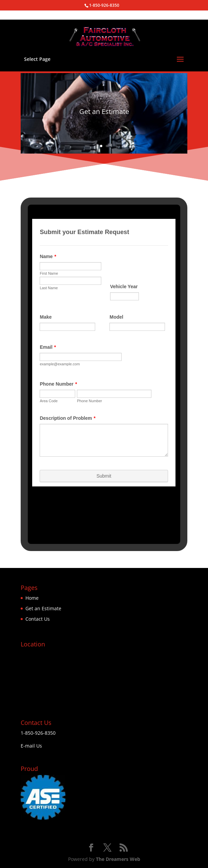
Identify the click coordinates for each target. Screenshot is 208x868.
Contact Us (38, 619)
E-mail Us (31, 746)
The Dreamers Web (118, 859)
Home (32, 598)
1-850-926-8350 (38, 733)
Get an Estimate (43, 608)
